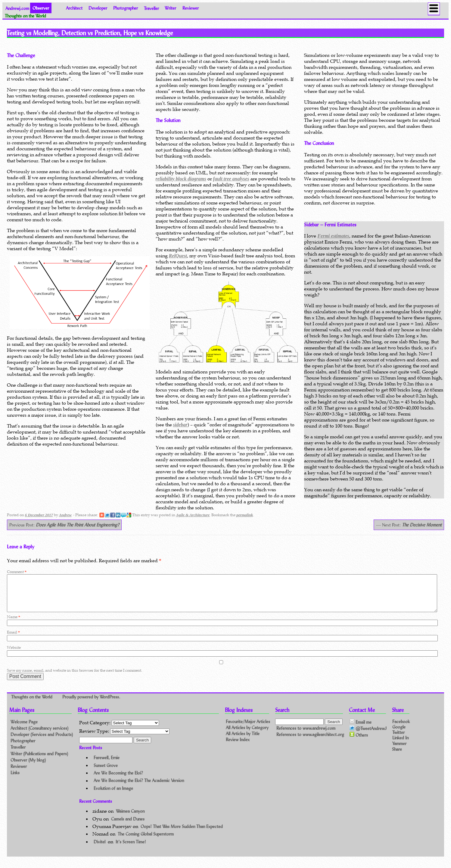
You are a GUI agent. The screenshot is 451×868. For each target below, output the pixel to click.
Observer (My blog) (28, 767)
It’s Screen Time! (131, 849)
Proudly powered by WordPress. (91, 704)
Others (359, 742)
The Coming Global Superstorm (146, 841)
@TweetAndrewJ (368, 736)
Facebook (401, 728)
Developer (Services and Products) (42, 742)
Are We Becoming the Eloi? (118, 780)
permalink (245, 515)
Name (14, 624)
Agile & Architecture (193, 515)
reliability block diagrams (181, 179)
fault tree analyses (231, 179)
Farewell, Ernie (107, 765)
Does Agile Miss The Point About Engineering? (78, 525)
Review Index (238, 747)
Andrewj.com (17, 8)
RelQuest (178, 256)
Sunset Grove (106, 773)
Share (397, 756)
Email (13, 639)
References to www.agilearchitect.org (310, 742)
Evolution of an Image (113, 795)
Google (399, 734)
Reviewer (191, 8)
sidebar (180, 425)
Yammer (399, 750)
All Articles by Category (247, 735)
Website (14, 655)
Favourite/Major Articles (248, 729)
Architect (74, 8)
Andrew (65, 515)
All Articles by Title (243, 741)
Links (15, 780)
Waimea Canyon (130, 818)
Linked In (400, 745)
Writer (170, 8)
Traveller (151, 8)
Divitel (100, 849)
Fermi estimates (333, 236)
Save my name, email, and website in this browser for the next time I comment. (75, 678)
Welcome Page (24, 729)
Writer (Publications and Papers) (39, 761)
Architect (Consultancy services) (39, 735)
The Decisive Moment (422, 525)
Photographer (126, 8)
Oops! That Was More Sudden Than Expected (182, 834)
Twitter (398, 739)
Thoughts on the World (32, 704)
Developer (98, 8)
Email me (361, 729)
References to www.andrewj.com (306, 735)
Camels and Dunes (128, 826)
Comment (17, 572)
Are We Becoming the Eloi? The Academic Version (139, 788)
